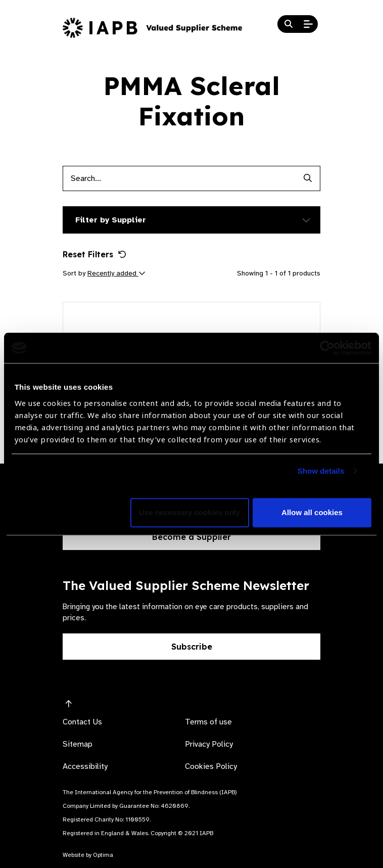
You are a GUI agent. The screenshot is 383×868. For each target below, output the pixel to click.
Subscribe (192, 647)
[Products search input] (179, 178)
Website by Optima (88, 855)
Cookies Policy (211, 766)
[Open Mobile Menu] (308, 24)
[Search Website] (289, 24)
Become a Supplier (191, 537)
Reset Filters (94, 254)
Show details (321, 471)
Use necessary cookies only (189, 512)
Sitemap (78, 744)
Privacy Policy (209, 744)
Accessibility (85, 766)
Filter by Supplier (111, 220)
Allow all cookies (312, 512)
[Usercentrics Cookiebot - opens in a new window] (327, 348)
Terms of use (208, 722)
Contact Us (82, 722)
